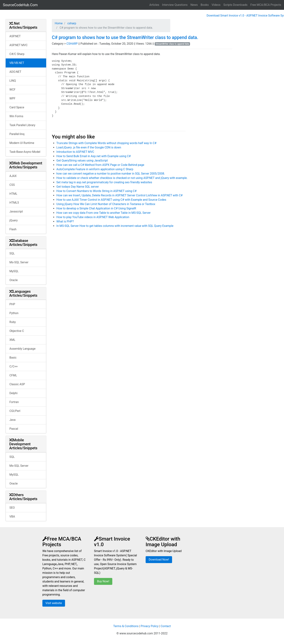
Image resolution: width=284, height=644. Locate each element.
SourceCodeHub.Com (20, 5)
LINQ (13, 81)
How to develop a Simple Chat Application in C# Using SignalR (96, 208)
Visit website (54, 603)
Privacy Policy (150, 626)
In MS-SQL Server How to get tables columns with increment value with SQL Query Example (115, 226)
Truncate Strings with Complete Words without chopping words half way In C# (106, 143)
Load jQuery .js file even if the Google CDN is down (89, 147)
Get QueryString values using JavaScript (82, 161)
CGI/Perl (15, 411)
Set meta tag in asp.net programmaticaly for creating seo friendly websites (104, 182)
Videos (216, 5)
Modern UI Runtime (22, 143)
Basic (13, 358)
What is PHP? (65, 221)
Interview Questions (175, 5)
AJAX (13, 176)
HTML (13, 194)
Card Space (17, 107)
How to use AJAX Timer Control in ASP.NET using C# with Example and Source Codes (111, 200)
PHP (12, 304)
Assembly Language (22, 349)
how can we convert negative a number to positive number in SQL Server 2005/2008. (111, 174)
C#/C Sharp (17, 54)
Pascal (14, 429)
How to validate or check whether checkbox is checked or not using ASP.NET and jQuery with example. (122, 178)
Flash (13, 229)
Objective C (17, 331)
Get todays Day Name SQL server (78, 187)
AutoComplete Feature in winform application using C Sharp (95, 169)
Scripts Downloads (235, 5)
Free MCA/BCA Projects (266, 5)
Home (59, 23)
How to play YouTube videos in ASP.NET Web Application (93, 217)
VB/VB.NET (17, 63)
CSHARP (72, 44)
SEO (12, 508)
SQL (12, 253)
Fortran (14, 402)
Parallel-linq (17, 134)
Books (205, 5)
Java (12, 420)
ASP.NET (15, 36)
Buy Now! (103, 581)
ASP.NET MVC (18, 45)
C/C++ (14, 366)
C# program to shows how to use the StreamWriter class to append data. (125, 37)
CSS (12, 185)
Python (14, 313)
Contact (166, 626)
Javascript (16, 211)
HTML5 (14, 203)
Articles (154, 5)
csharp (71, 23)
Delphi (13, 393)
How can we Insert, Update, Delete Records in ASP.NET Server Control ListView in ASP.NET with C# (119, 195)
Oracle (14, 280)
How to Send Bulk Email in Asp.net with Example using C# (93, 156)
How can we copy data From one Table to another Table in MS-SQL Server (103, 213)
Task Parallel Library (22, 125)
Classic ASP (17, 384)
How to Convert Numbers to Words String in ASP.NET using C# (96, 191)
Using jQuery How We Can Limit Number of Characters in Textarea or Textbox (106, 204)
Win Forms (16, 116)
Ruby (13, 322)
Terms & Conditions (126, 626)
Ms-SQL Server (19, 262)
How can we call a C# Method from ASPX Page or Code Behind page (100, 165)
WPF (12, 98)
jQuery (13, 220)
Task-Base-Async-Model (25, 152)
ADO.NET (15, 72)
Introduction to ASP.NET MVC (75, 152)
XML (12, 340)
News (194, 5)
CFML (13, 375)
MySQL (14, 271)
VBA (12, 517)
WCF (12, 90)
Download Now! (159, 560)
